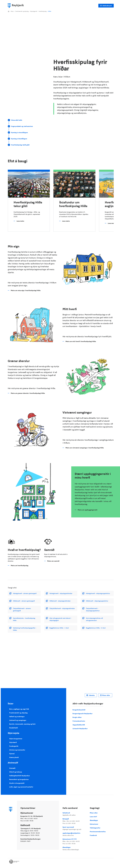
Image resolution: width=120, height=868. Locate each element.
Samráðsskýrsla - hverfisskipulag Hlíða (24, 619)
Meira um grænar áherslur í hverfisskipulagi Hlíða (28, 393)
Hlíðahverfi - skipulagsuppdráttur (97, 601)
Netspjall (74, 821)
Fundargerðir (14, 746)
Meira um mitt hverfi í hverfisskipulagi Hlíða (81, 341)
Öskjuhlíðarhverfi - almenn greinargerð (22, 610)
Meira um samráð (53, 561)
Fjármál (12, 754)
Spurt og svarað (74, 828)
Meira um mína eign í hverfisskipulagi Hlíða (26, 290)
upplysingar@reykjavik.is (74, 834)
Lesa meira (20, 221)
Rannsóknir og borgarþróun (19, 779)
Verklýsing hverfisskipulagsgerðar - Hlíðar (25, 629)
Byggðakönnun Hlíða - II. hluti (96, 628)
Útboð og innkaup (16, 772)
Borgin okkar (77, 717)
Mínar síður (106, 695)
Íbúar (12, 11)
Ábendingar (74, 849)
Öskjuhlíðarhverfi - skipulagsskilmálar (62, 608)
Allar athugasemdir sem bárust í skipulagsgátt (60, 619)
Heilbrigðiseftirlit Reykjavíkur (20, 776)
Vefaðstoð (74, 814)
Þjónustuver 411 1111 (74, 841)
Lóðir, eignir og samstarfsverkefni (21, 787)
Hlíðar (50, 11)
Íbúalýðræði (13, 728)
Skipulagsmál (34, 11)
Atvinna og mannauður (17, 750)
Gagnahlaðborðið (79, 725)
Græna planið (14, 757)
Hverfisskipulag (43, 11)
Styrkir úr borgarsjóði (17, 783)
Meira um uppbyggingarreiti (88, 510)
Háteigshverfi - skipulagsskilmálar (61, 593)
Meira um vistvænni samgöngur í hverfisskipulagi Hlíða (85, 448)
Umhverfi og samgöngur (18, 720)
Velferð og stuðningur (17, 717)
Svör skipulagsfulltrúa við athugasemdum (94, 619)
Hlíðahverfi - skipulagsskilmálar (60, 601)
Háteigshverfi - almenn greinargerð (25, 593)
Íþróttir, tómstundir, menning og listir (22, 724)
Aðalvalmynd (107, 6)
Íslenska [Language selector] (92, 695)
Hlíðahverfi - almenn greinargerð (24, 601)
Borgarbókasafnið (79, 710)
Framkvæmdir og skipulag (22, 11)
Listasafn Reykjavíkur (80, 729)
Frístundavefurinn (79, 721)
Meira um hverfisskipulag (20, 565)
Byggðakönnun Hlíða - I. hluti (59, 628)
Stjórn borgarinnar (16, 739)
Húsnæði (12, 768)
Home (9, 11)
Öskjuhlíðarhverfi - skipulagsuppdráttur (93, 610)
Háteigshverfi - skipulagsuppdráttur (98, 593)
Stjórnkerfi (13, 742)
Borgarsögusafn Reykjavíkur (82, 714)
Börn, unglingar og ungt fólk (19, 709)
